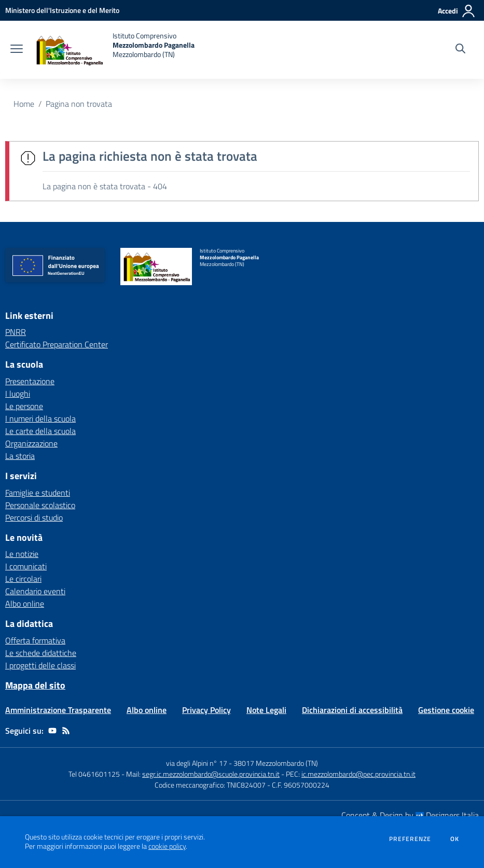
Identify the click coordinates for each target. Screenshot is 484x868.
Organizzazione (31, 443)
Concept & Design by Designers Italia (410, 815)
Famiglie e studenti (38, 493)
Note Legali (266, 710)
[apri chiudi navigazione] (17, 50)
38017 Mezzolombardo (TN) (276, 763)
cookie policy (167, 846)
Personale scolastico (40, 505)
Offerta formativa (35, 640)
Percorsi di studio (34, 517)
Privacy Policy (206, 710)
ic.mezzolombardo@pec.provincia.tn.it (358, 774)
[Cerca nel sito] (460, 50)
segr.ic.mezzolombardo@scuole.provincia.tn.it (211, 774)
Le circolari (23, 579)
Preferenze (410, 839)
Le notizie (22, 554)
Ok (455, 839)
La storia (20, 456)
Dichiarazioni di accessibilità (352, 710)
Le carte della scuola (40, 431)
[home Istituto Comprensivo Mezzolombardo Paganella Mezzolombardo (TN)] (114, 50)
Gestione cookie (446, 710)
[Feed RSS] (66, 731)
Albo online (25, 604)
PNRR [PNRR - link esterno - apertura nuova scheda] (16, 332)
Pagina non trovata (79, 104)
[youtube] (52, 731)
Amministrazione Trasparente (58, 710)
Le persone (24, 406)
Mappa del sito (35, 685)
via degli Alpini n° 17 (197, 763)
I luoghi (18, 394)
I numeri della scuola (40, 418)
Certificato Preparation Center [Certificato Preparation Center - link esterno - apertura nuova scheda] (57, 344)
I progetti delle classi (40, 665)
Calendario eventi (35, 591)
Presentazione (30, 381)
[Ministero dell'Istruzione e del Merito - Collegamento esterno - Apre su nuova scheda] (62, 10)
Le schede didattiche (41, 653)
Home (24, 104)
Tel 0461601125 (94, 774)
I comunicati (26, 566)
